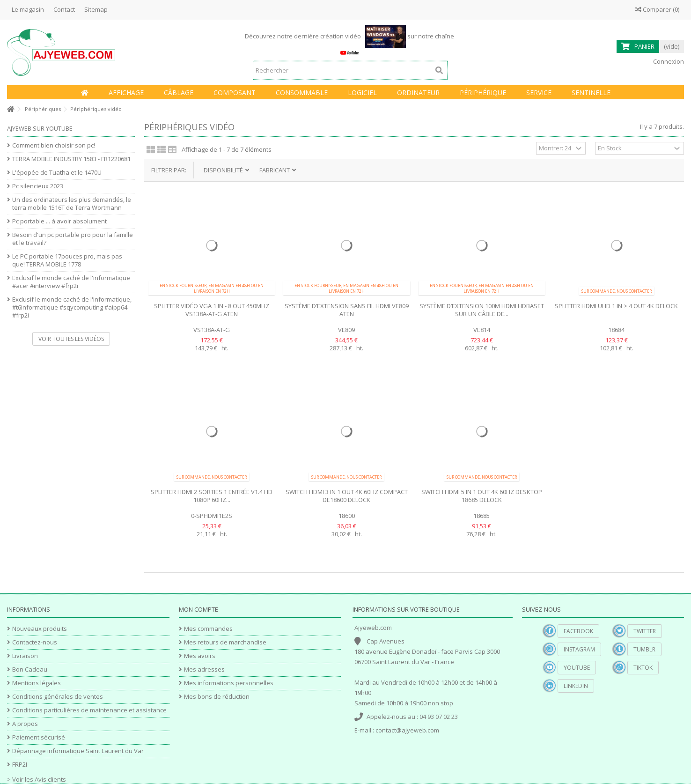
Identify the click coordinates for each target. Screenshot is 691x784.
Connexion (668, 61)
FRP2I (20, 765)
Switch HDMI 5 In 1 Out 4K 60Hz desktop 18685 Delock (482, 496)
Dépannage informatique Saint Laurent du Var (78, 751)
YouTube (577, 668)
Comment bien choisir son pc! (54, 145)
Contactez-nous (35, 642)
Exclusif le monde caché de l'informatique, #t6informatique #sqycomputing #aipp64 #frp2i (72, 307)
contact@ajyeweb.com (407, 730)
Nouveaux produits (40, 629)
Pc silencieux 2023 (38, 186)
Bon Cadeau (30, 669)
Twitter (645, 631)
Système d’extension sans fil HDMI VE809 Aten (347, 310)
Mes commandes (208, 629)
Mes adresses (204, 669)
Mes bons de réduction (217, 697)
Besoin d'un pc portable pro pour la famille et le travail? (73, 239)
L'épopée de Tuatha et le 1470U (57, 173)
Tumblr (644, 649)
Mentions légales (37, 683)
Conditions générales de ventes (58, 697)
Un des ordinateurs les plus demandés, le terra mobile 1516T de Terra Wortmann (72, 204)
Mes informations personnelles (229, 683)
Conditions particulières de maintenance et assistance (89, 710)
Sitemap (96, 9)
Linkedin (576, 686)
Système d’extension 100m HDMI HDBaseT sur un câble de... (482, 310)
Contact (64, 9)
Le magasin (28, 9)
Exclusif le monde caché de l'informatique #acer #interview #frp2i (71, 282)
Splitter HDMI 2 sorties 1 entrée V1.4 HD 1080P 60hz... (212, 496)
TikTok (643, 668)
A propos (25, 724)
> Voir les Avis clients (37, 779)
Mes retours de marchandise (225, 642)
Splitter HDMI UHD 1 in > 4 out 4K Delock (616, 306)
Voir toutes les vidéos (71, 339)
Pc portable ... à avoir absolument (59, 221)
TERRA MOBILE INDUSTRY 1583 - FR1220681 (71, 159)
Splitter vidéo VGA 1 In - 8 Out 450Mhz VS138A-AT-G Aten (212, 310)
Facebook (578, 631)
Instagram (579, 649)
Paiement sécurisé (39, 737)
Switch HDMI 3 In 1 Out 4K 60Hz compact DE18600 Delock (347, 496)
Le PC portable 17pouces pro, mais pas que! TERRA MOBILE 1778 (67, 260)
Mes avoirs (200, 656)
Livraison (25, 656)
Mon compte (198, 609)
